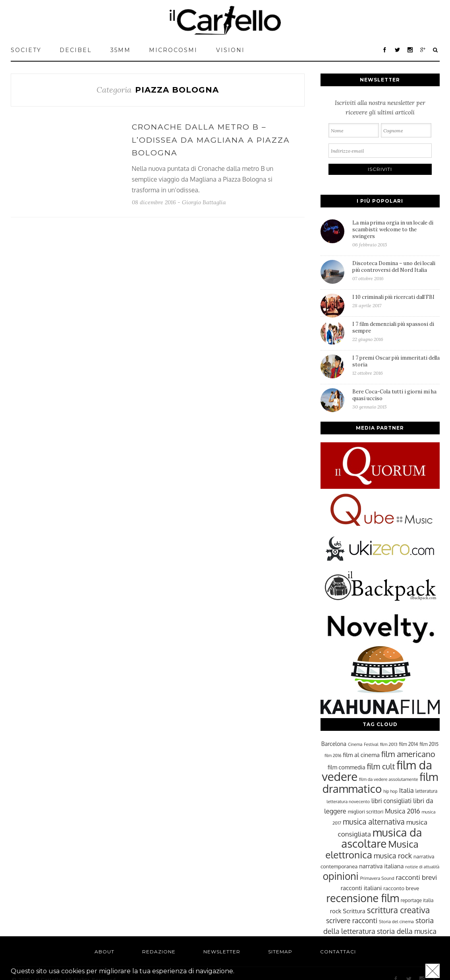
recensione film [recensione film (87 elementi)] (362, 898)
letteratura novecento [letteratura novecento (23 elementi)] (348, 801)
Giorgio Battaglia (204, 202)
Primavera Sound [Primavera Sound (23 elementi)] (377, 878)
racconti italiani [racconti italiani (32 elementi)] (361, 888)
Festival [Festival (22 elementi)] (371, 744)
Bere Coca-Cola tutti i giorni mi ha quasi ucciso (396, 399)
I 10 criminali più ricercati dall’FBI (396, 301)
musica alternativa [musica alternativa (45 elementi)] (374, 821)
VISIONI (230, 50)
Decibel (76, 50)
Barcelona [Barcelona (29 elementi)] (334, 744)
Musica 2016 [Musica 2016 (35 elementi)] (402, 811)
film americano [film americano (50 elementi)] (408, 754)
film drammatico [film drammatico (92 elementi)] (380, 783)
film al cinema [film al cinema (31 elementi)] (361, 755)
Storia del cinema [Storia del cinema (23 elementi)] (396, 921)
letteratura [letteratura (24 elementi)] (426, 791)
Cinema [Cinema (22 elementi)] (355, 744)
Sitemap (280, 952)
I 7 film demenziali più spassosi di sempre (396, 331)
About (104, 952)
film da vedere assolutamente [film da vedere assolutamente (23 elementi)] (388, 779)
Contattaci (338, 952)
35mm (121, 50)
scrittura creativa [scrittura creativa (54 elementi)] (398, 910)
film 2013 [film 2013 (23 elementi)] (389, 744)
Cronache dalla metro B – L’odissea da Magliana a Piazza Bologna (211, 140)
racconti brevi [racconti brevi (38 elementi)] (417, 877)
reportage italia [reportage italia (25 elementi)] (417, 900)
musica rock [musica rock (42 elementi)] (393, 855)
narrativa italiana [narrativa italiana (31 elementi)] (381, 866)
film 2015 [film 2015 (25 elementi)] (429, 744)
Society (26, 50)
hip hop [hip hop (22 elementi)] (390, 791)
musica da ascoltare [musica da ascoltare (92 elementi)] (381, 838)
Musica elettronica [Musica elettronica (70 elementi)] (372, 849)
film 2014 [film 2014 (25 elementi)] (409, 744)
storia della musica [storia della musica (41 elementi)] (407, 931)
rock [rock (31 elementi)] (336, 911)
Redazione (159, 952)
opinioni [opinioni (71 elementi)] (341, 876)
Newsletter (222, 952)
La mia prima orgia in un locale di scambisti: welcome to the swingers (396, 233)
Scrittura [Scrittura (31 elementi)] (354, 911)
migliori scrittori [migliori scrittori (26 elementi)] (366, 812)
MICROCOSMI (173, 50)
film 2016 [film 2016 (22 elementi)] (333, 755)
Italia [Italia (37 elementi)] (407, 790)
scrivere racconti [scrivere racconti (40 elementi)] (352, 920)
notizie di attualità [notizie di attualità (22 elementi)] (422, 867)
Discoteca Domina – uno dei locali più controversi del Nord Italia (396, 271)
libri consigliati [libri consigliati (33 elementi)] (391, 801)
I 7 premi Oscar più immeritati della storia (396, 365)
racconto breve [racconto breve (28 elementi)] (401, 888)
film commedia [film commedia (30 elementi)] (347, 767)
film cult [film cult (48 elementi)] (381, 766)
